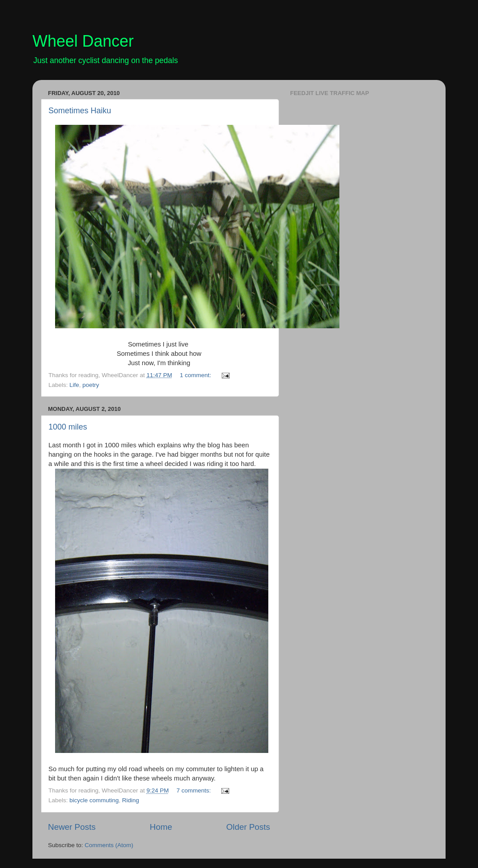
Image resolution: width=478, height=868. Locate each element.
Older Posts (248, 827)
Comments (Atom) (109, 845)
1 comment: (196, 375)
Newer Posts (72, 827)
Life (74, 385)
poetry (91, 385)
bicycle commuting (94, 800)
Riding (131, 800)
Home (161, 827)
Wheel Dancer (83, 41)
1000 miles (68, 427)
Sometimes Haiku (80, 111)
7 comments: (194, 790)
